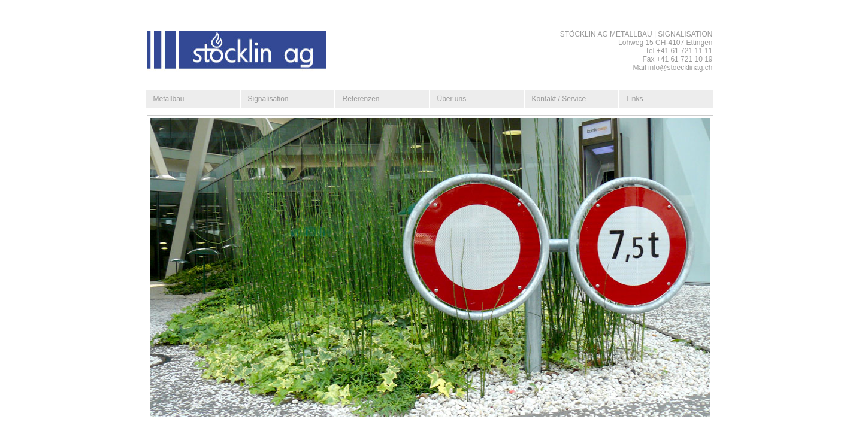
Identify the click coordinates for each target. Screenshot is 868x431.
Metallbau (169, 99)
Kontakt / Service (559, 99)
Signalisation (268, 99)
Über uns (452, 99)
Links (635, 99)
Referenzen (361, 99)
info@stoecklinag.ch (681, 68)
